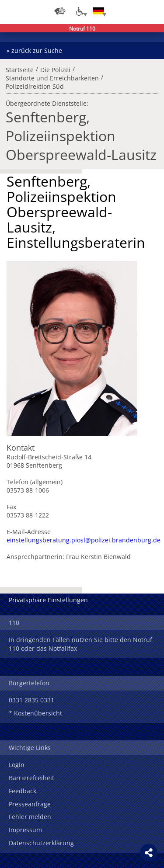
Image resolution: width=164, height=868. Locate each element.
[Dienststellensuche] (60, 11)
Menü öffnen (151, 11)
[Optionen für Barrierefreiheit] (79, 11)
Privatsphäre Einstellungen (48, 600)
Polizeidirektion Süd (35, 85)
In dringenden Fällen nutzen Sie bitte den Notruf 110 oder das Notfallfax (80, 644)
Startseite (20, 69)
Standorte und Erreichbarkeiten (52, 77)
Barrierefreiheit (31, 778)
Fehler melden (30, 817)
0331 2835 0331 (31, 700)
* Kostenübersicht (35, 713)
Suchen (133, 11)
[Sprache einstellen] (98, 11)
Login (17, 765)
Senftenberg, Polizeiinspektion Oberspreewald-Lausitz (81, 136)
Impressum (25, 830)
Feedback (23, 791)
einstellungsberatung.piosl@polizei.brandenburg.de (84, 540)
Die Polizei (55, 69)
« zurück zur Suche (34, 50)
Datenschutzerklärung (41, 843)
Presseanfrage (30, 804)
